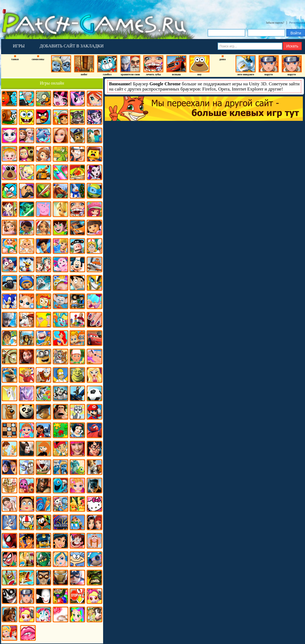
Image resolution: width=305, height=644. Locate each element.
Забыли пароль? (275, 23)
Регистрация (297, 22)
